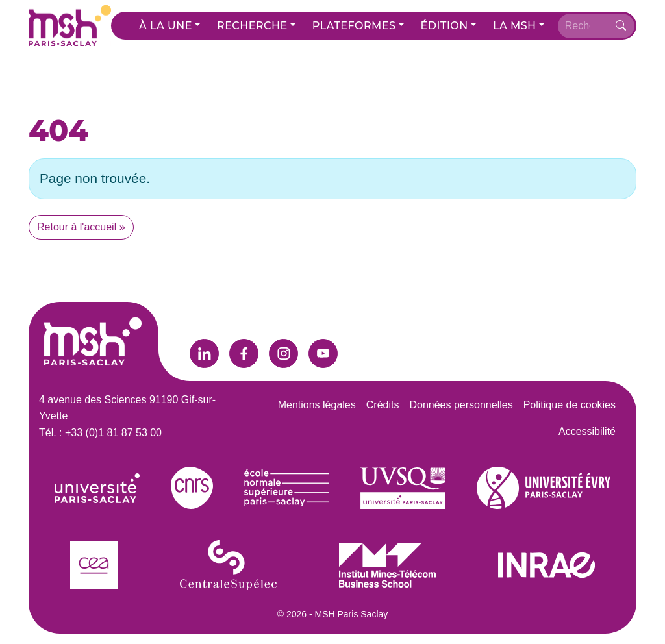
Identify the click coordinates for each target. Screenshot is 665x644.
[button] (169, 26)
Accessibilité (587, 431)
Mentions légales (317, 405)
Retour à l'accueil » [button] (81, 227)
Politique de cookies (570, 405)
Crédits (383, 405)
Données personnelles (461, 405)
